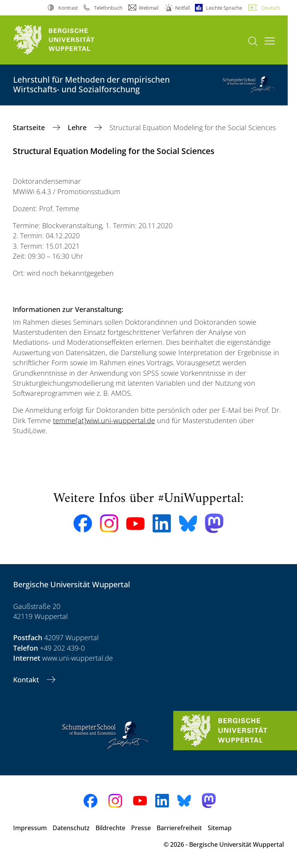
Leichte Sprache (224, 8)
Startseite (30, 127)
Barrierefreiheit (179, 828)
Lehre (78, 127)
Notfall (183, 8)
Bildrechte (110, 828)
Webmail (149, 8)
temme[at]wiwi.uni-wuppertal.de (104, 420)
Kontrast (68, 8)
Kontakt (27, 680)
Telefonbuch (108, 8)
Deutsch (271, 8)
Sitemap (220, 828)
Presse (141, 828)
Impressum (30, 828)
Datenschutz (71, 828)
